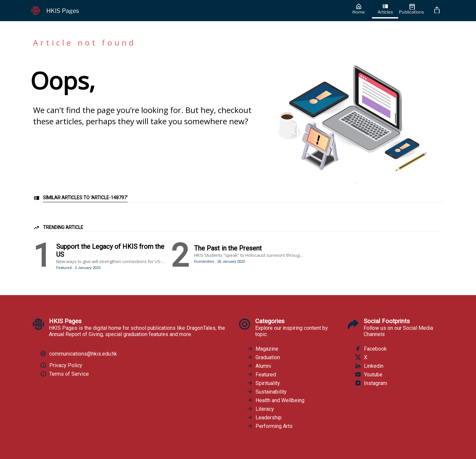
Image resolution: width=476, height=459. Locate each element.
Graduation (263, 357)
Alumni (259, 366)
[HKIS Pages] (186, 11)
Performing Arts (269, 426)
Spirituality (263, 383)
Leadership (264, 417)
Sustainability (266, 392)
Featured (261, 374)
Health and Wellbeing (275, 400)
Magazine (262, 349)
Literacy (260, 409)
